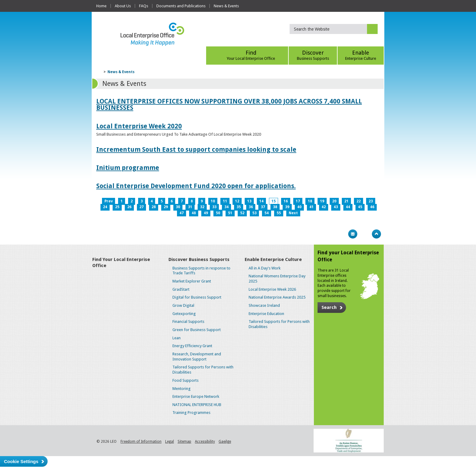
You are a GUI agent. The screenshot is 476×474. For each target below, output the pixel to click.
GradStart (181, 289)
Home (101, 6)
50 (218, 213)
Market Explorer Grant (192, 281)
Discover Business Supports (199, 259)
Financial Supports (188, 322)
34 (226, 207)
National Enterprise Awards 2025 (277, 297)
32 (202, 207)
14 (261, 201)
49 (206, 213)
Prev (109, 201)
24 (105, 207)
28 (154, 207)
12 (237, 201)
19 (322, 201)
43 (336, 207)
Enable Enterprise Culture (273, 259)
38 (275, 207)
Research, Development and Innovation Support (197, 357)
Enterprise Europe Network (196, 396)
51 (230, 213)
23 (371, 201)
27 (141, 207)
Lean (177, 338)
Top (376, 234)
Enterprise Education (266, 314)
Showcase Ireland (264, 305)
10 (213, 201)
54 (267, 213)
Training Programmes (191, 413)
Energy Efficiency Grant (192, 346)
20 (334, 201)
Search (329, 307)
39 (287, 207)
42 (324, 207)
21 (346, 201)
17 (298, 201)
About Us (123, 6)
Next (293, 213)
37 (263, 207)
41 (311, 207)
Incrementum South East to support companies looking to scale (196, 149)
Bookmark (365, 234)
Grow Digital (183, 305)
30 (178, 207)
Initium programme (128, 168)
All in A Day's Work (265, 268)
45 (360, 207)
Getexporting (184, 314)
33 (214, 207)
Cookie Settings (21, 461)
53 (254, 213)
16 (286, 201)
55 (279, 213)
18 (310, 201)
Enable (361, 55)
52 (242, 213)
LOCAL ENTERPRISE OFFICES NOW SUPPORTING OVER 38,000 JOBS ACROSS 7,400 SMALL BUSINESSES (229, 104)
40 (299, 207)
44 (348, 207)
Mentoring (182, 389)
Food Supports (185, 380)
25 (117, 207)
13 (249, 201)
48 (194, 213)
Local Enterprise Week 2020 (139, 126)
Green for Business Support (197, 330)
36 (251, 207)
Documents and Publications (181, 6)
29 (166, 207)
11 (225, 201)
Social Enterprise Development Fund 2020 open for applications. (196, 186)
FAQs (144, 6)
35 (239, 207)
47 (182, 213)
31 (190, 207)
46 (372, 207)
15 (274, 201)
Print (341, 234)
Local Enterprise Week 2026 (272, 289)
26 (129, 207)
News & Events (226, 6)
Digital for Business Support (197, 297)
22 (359, 201)
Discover (313, 55)
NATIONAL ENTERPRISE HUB (197, 405)
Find (251, 55)
